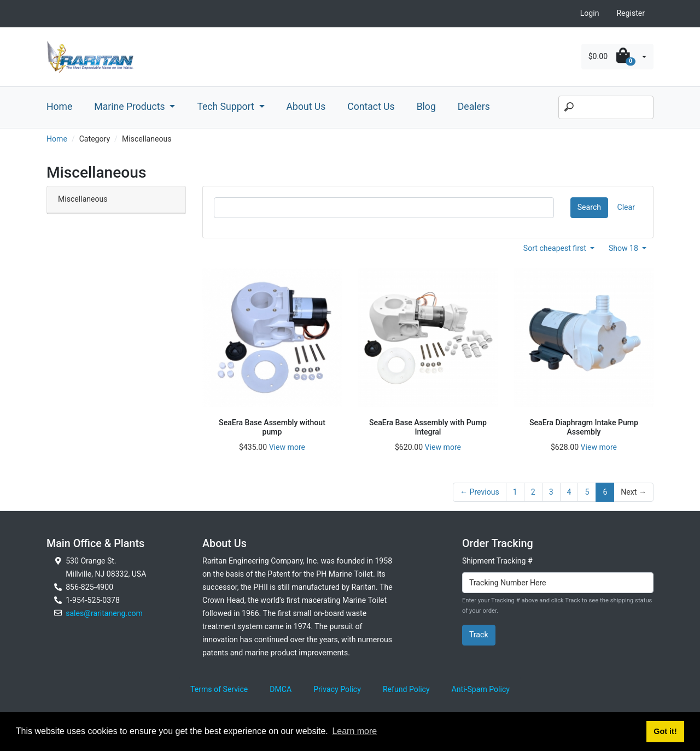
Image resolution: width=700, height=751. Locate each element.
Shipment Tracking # (497, 561)
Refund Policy (406, 689)
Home (59, 107)
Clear (626, 207)
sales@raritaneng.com (104, 613)
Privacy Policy (337, 689)
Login (590, 13)
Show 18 (625, 248)
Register (631, 13)
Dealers (474, 107)
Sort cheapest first (556, 248)
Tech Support (227, 107)
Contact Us (371, 107)
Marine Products (131, 107)
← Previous (480, 492)
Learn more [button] (354, 731)
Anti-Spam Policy (481, 689)
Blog (426, 107)
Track (479, 635)
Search (589, 207)
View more (287, 447)
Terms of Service (219, 689)
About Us (306, 107)
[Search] (606, 108)
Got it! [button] (665, 731)
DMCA (281, 689)
